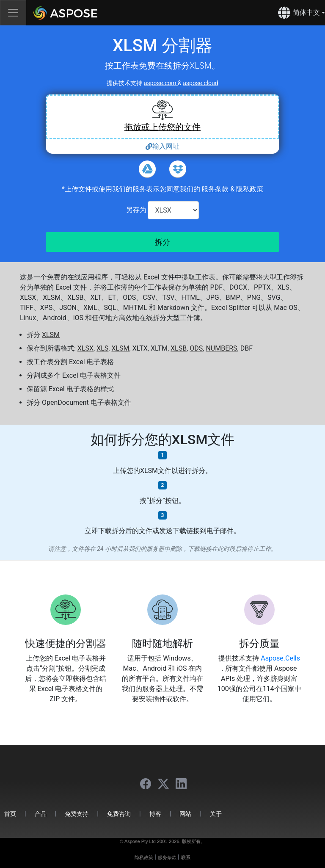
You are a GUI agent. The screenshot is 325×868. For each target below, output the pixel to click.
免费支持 (77, 814)
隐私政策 (250, 189)
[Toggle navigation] (13, 13)
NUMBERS (221, 348)
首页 (10, 814)
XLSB (179, 348)
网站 (185, 814)
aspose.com (161, 83)
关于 (216, 814)
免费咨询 (119, 814)
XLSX (85, 348)
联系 (186, 857)
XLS (102, 348)
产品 (41, 814)
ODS (196, 348)
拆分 (162, 242)
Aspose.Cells (280, 658)
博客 (155, 814)
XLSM (51, 335)
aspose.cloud (200, 83)
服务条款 (216, 189)
